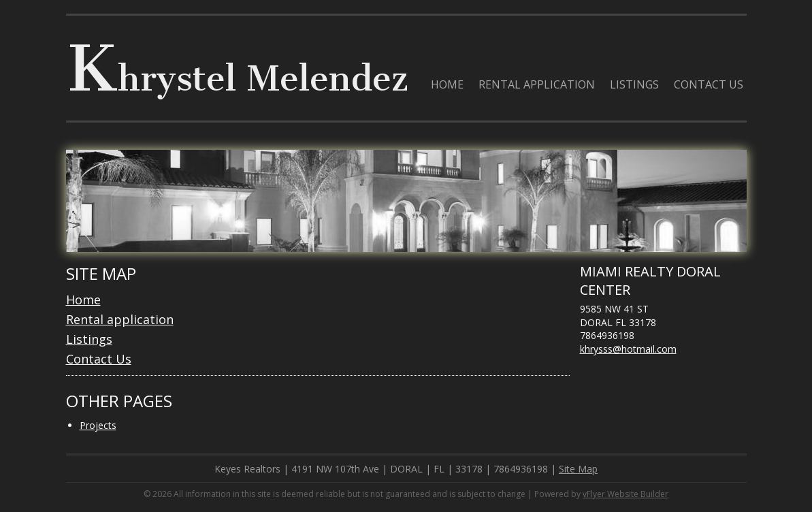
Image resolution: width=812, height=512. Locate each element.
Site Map (578, 469)
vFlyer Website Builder (626, 494)
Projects (98, 425)
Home (83, 300)
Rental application (120, 319)
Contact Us (99, 359)
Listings (89, 339)
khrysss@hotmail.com (628, 349)
